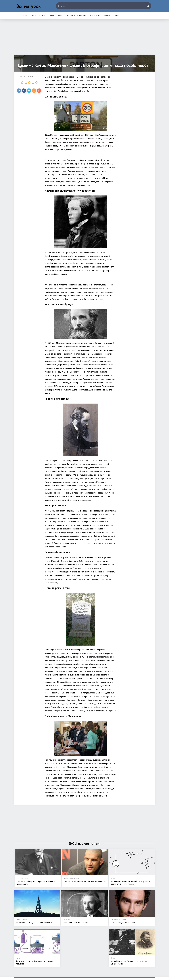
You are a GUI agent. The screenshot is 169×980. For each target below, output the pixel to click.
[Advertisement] (84, 39)
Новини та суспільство (76, 15)
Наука (51, 15)
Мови (60, 15)
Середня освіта (29, 15)
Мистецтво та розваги (100, 15)
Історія (42, 15)
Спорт (116, 15)
